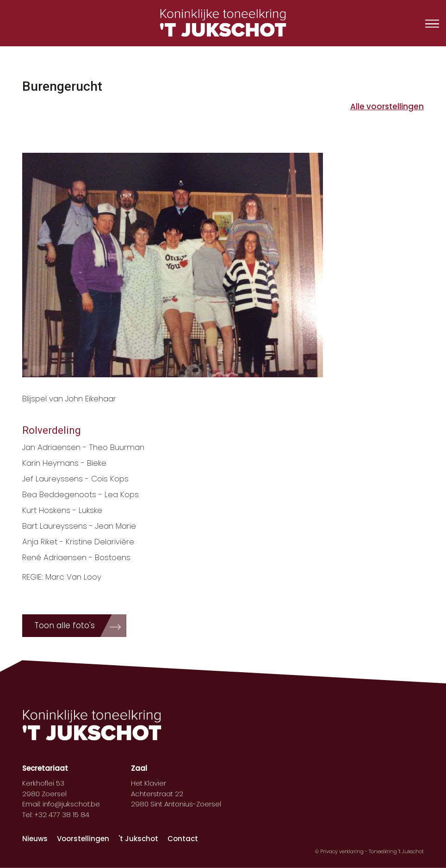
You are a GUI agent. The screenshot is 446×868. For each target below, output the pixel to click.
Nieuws (35, 839)
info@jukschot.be (71, 804)
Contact (183, 839)
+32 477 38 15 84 (62, 815)
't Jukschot (138, 839)
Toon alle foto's (65, 625)
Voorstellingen (83, 839)
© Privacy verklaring (340, 851)
